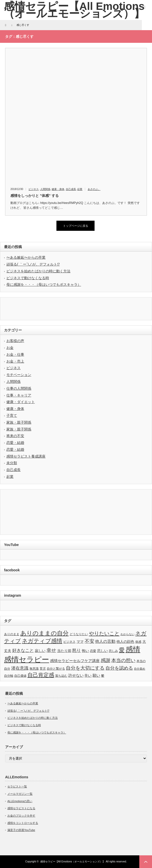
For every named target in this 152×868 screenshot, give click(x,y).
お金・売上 (15, 361)
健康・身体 (58, 189)
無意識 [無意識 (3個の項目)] (34, 669)
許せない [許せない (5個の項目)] (76, 675)
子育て (12, 416)
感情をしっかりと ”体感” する (35, 196)
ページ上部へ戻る (146, 862)
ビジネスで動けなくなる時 (28, 278)
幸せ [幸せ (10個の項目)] (51, 650)
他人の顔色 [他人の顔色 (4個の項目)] (125, 642)
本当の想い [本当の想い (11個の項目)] (123, 660)
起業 (80, 189)
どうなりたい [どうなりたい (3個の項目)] (79, 634)
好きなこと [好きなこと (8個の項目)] (23, 650)
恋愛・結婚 (15, 443)
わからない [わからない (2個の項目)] (127, 634)
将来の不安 (15, 436)
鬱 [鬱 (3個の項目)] (103, 676)
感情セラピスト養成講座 (26, 456)
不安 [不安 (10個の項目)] (89, 641)
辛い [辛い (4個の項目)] (88, 676)
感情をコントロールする (23, 823)
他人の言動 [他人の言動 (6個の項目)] (105, 641)
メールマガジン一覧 (20, 794)
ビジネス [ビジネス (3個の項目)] (69, 642)
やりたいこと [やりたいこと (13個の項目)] (104, 633)
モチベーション (19, 375)
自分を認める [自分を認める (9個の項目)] (119, 668)
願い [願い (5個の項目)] (96, 675)
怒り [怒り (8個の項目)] (77, 650)
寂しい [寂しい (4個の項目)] (40, 651)
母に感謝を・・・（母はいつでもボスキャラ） (44, 285)
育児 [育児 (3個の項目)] (43, 669)
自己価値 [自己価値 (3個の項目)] (20, 676)
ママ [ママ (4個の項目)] (80, 642)
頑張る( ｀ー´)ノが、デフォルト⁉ (33, 264)
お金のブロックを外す (21, 816)
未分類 (12, 463)
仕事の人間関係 (19, 388)
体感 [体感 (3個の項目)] (138, 642)
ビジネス (34, 189)
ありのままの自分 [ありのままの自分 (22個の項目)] (44, 633)
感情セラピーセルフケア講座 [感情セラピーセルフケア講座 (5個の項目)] (75, 661)
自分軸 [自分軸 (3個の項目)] (9, 676)
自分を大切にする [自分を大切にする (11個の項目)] (85, 668)
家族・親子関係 (19, 422)
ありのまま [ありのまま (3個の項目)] (12, 634)
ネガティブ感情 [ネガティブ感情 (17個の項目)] (42, 641)
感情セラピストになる (21, 808)
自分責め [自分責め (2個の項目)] (140, 669)
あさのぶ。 (94, 189)
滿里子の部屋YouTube (21, 830)
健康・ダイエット (21, 402)
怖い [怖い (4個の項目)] (85, 651)
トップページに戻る (76, 226)
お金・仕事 (15, 354)
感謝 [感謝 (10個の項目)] (105, 660)
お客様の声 (15, 341)
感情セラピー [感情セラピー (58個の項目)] (27, 659)
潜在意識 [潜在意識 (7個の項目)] (20, 668)
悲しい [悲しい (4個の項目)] (102, 651)
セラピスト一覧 (17, 786)
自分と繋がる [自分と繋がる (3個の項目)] (56, 669)
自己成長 (71, 189)
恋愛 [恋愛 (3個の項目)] (93, 651)
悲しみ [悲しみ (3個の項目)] (113, 651)
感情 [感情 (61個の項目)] (133, 649)
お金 (10, 348)
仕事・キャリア (19, 395)
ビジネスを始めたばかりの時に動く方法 (38, 271)
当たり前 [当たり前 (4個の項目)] (64, 651)
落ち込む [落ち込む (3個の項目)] (61, 676)
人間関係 (45, 189)
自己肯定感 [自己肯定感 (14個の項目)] (41, 675)
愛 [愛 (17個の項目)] (122, 650)
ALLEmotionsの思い (20, 801)
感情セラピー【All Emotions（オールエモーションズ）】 (73, 862)
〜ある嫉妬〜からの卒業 (26, 257)
